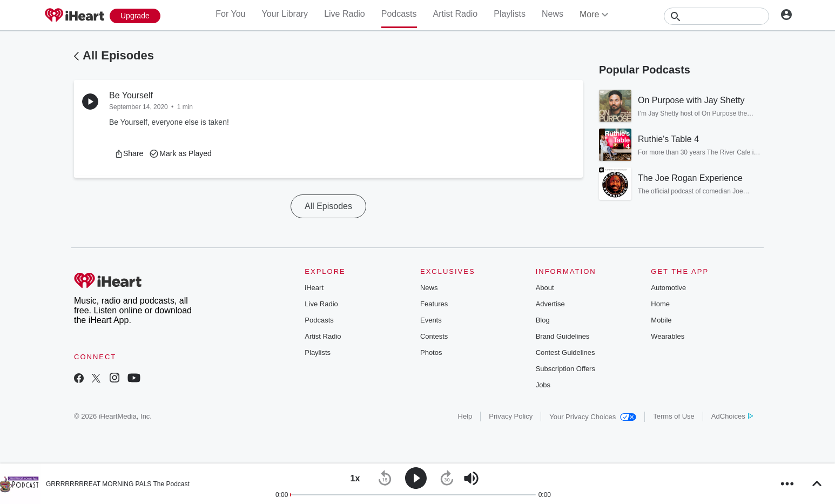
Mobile (661, 320)
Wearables (668, 336)
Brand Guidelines (563, 336)
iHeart (314, 288)
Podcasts (399, 14)
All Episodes (118, 55)
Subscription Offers (565, 369)
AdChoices (732, 416)
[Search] (716, 16)
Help (465, 416)
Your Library (285, 14)
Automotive (668, 288)
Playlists (510, 14)
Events (431, 320)
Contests (434, 336)
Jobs (543, 385)
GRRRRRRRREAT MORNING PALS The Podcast (118, 484)
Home (660, 304)
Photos (431, 352)
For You (230, 14)
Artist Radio (456, 14)
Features (434, 304)
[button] (129, 153)
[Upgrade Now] (135, 16)
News (553, 14)
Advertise (550, 304)
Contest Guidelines (565, 352)
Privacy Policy (511, 416)
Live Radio (345, 14)
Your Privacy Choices (593, 417)
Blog (543, 320)
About (545, 288)
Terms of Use (674, 416)
